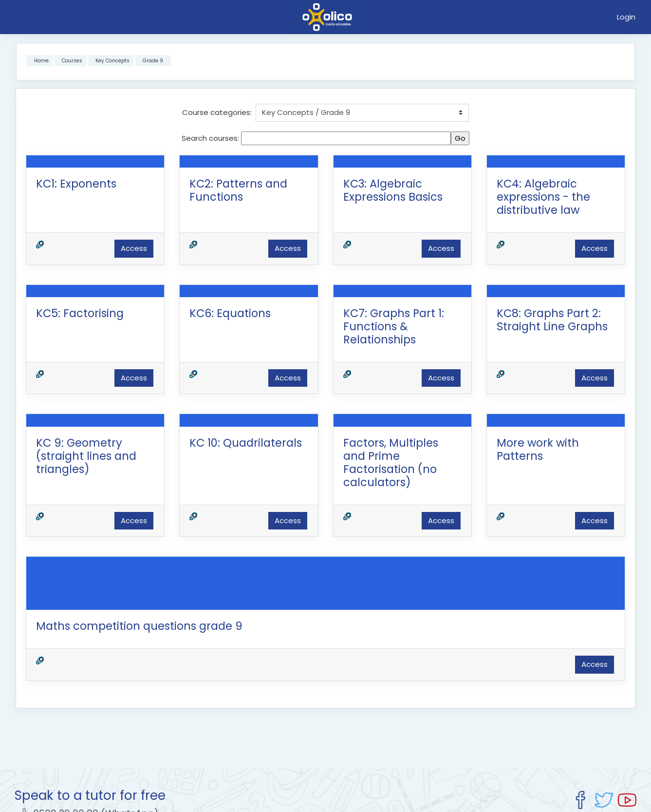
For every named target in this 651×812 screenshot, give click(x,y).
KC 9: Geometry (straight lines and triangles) (86, 456)
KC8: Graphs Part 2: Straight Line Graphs (552, 320)
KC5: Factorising (80, 313)
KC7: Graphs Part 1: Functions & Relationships (394, 326)
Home (41, 61)
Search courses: (211, 138)
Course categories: (217, 112)
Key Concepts (112, 61)
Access (134, 248)
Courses (72, 61)
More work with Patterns (538, 449)
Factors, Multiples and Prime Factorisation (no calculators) (391, 463)
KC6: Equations (230, 313)
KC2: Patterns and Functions (238, 190)
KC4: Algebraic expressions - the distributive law (543, 197)
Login (626, 17)
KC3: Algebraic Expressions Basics (393, 190)
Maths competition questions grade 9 (139, 626)
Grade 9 (153, 61)
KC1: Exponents (76, 184)
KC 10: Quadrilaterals (246, 443)
